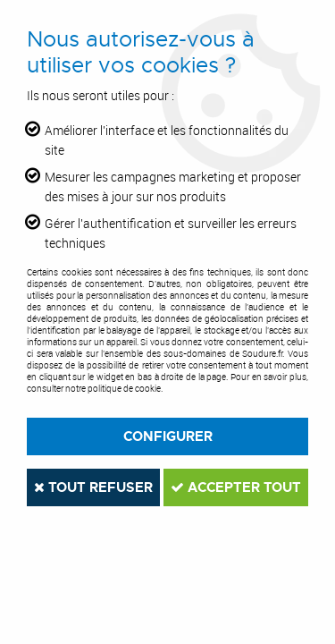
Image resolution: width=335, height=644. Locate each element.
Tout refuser (93, 487)
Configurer (168, 436)
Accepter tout (236, 487)
